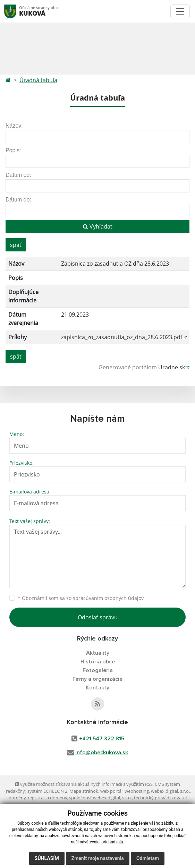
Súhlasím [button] (47, 858)
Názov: (14, 126)
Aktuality (98, 653)
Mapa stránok (84, 791)
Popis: (13, 150)
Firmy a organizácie (97, 679)
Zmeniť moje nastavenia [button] (98, 858)
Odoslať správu (98, 617)
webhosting (137, 791)
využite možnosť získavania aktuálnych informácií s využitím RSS (84, 784)
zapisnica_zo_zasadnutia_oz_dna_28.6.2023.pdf (122, 337)
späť (16, 245)
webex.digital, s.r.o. (170, 791)
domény (17, 798)
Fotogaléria (98, 670)
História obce (98, 662)
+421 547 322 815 (102, 739)
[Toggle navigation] (180, 11)
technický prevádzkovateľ (160, 798)
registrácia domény (47, 798)
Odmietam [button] (148, 858)
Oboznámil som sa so (81, 598)
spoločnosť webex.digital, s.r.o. (100, 798)
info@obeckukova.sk (102, 753)
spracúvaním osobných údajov (108, 598)
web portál (111, 791)
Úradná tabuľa (38, 80)
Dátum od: (18, 175)
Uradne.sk (172, 367)
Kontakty (97, 688)
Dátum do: (18, 200)
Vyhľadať (98, 226)
